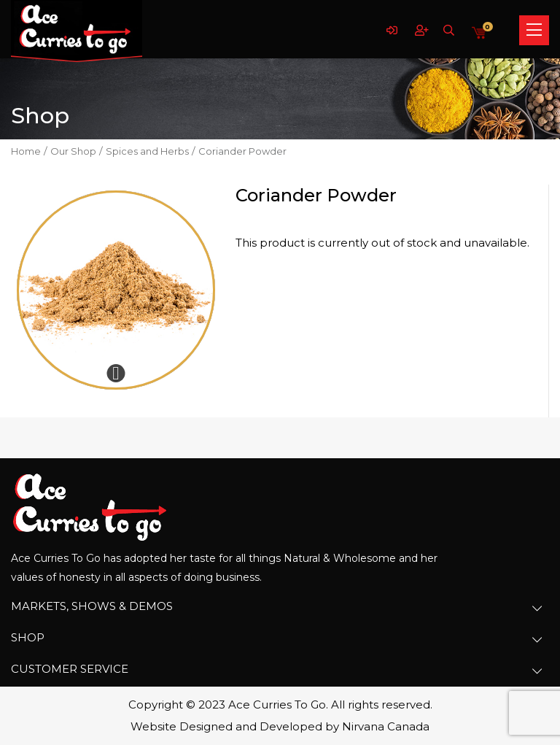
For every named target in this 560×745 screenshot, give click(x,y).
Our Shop (73, 151)
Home (26, 151)
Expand (116, 373)
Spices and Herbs (147, 151)
